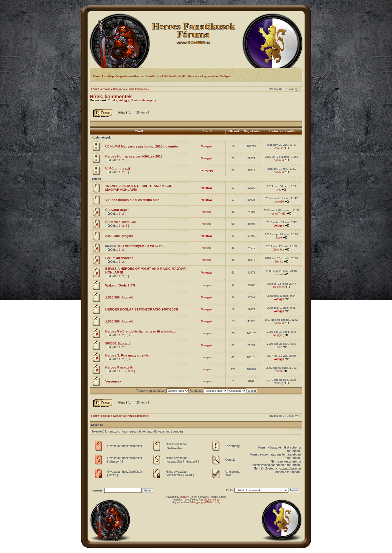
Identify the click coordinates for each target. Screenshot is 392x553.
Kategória (119, 89)
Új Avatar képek (117, 210)
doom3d (279, 160)
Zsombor (279, 249)
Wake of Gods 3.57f (120, 285)
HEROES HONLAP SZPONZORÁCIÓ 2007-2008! (142, 309)
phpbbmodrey (212, 500)
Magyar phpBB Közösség (206, 502)
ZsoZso (279, 148)
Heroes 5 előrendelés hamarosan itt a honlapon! (142, 331)
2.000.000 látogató (119, 236)
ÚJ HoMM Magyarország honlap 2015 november (142, 146)
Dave (279, 347)
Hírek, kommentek (138, 89)
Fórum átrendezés (119, 258)
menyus (207, 212)
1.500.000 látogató (119, 297)
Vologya (124, 100)
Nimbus (136, 100)
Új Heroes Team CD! (121, 222)
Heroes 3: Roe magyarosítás (127, 355)
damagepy (149, 100)
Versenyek (113, 381)
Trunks (112, 100)
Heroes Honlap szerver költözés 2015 (134, 156)
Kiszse (279, 274)
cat (279, 189)
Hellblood (279, 287)
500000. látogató (118, 343)
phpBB (183, 497)
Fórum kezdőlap (101, 89)
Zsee (279, 237)
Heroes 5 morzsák (119, 367)
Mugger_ (279, 335)
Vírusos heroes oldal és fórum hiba (132, 200)
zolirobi (279, 371)
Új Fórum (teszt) (118, 168)
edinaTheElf (279, 213)
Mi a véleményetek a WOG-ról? (142, 246)
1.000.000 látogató (119, 321)
